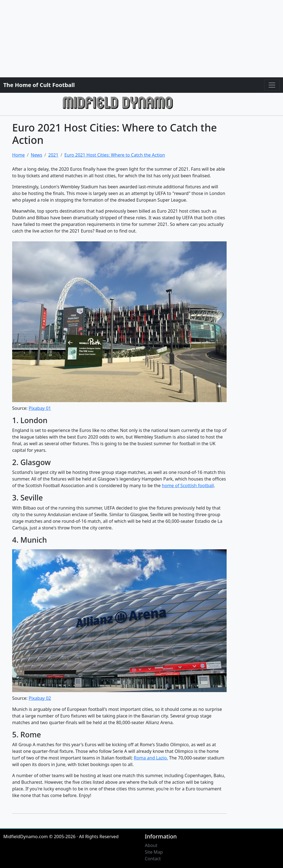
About (151, 845)
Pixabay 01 (40, 408)
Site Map (154, 852)
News (36, 155)
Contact (153, 859)
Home (19, 155)
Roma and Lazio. (151, 758)
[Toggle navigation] (272, 85)
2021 (53, 155)
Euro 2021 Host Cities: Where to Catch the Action (115, 155)
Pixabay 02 (40, 698)
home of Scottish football (188, 486)
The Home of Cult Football (39, 85)
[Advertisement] (141, 39)
